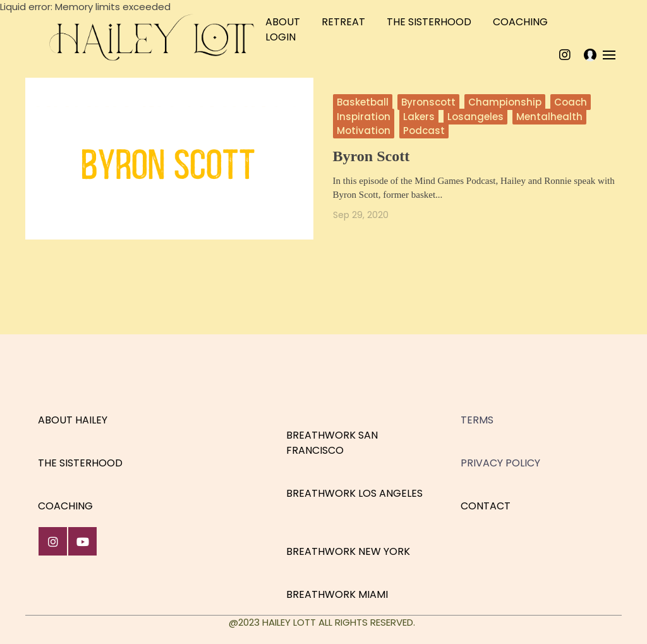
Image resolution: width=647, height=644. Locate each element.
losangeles (475, 117)
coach (571, 102)
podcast (424, 131)
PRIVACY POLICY (500, 463)
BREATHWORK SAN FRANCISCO (332, 443)
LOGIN (281, 37)
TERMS (477, 420)
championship (505, 102)
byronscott (428, 102)
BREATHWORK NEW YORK (348, 551)
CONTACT (486, 506)
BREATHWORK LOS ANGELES (354, 493)
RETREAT (343, 22)
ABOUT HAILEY (73, 420)
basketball (363, 102)
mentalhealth (549, 117)
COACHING (520, 22)
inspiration (364, 117)
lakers (419, 117)
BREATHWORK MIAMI (337, 594)
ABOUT (283, 22)
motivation (364, 131)
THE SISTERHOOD (429, 22)
